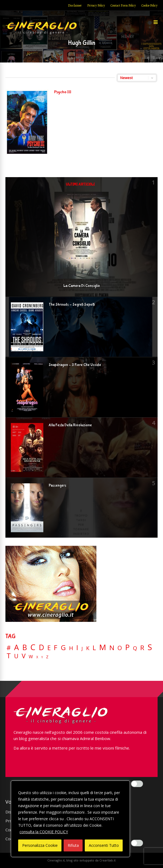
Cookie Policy (149, 5)
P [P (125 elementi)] (127, 647)
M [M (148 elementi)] (103, 647)
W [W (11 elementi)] (31, 657)
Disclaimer (75, 5)
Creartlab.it (107, 860)
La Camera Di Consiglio (82, 286)
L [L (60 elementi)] (94, 648)
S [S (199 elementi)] (150, 647)
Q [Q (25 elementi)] (135, 648)
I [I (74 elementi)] (77, 648)
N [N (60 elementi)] (112, 648)
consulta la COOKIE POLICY (44, 832)
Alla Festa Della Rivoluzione (70, 425)
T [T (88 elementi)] (9, 656)
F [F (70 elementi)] (56, 648)
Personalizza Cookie (40, 845)
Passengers (58, 485)
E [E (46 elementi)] (49, 648)
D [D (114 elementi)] (41, 648)
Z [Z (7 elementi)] (47, 657)
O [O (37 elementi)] (120, 648)
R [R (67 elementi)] (142, 648)
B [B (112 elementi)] (25, 648)
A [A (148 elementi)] (17, 647)
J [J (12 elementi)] (82, 648)
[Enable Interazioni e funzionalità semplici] (137, 784)
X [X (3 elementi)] (37, 657)
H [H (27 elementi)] (71, 648)
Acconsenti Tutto (104, 845)
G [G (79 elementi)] (63, 648)
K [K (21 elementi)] (88, 648)
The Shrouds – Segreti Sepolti (72, 305)
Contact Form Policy (123, 5)
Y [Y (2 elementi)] (42, 657)
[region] (70, 819)
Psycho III (63, 92)
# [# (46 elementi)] (9, 648)
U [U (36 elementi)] (16, 656)
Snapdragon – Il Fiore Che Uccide (75, 365)
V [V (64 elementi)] (24, 656)
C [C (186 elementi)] (33, 647)
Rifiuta (73, 845)
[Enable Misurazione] (137, 843)
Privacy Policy (96, 5)
